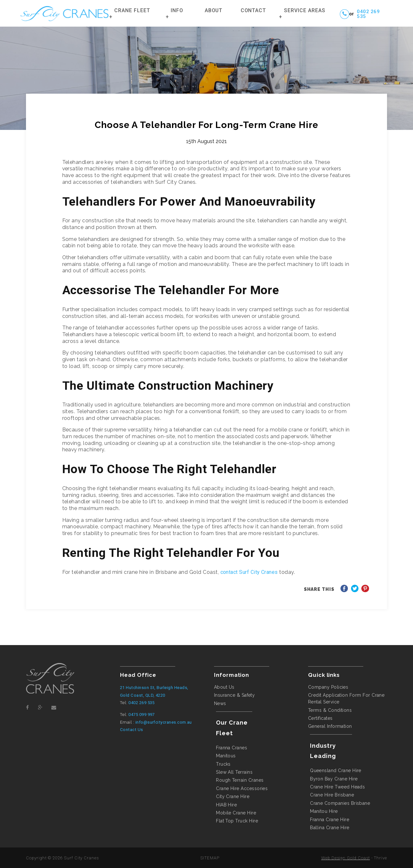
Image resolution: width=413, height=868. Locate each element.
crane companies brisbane (340, 803)
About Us (224, 687)
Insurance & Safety (234, 695)
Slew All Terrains (234, 772)
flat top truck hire (237, 821)
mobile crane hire (236, 813)
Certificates (320, 718)
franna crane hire (330, 820)
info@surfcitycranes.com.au (164, 722)
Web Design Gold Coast (346, 858)
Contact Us (132, 730)
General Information (330, 726)
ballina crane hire (330, 828)
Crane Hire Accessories (242, 788)
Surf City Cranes (82, 858)
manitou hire (324, 811)
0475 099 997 (142, 715)
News (220, 703)
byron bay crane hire (334, 779)
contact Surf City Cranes (249, 572)
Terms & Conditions (330, 710)
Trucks (223, 764)
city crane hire (233, 796)
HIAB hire (226, 805)
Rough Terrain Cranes (240, 780)
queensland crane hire (336, 770)
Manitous (226, 756)
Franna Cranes (232, 748)
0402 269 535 (368, 14)
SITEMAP (210, 858)
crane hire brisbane (332, 795)
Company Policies (328, 687)
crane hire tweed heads (337, 787)
